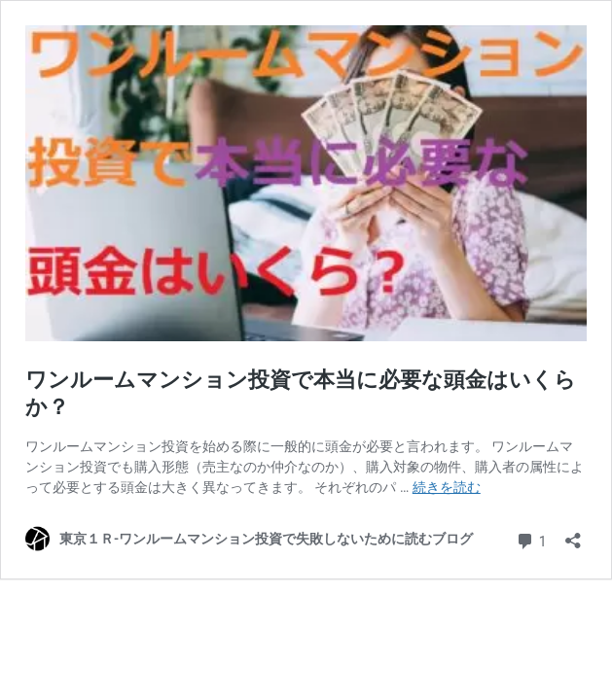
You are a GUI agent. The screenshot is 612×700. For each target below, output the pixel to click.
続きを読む (447, 487)
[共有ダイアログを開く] (573, 534)
